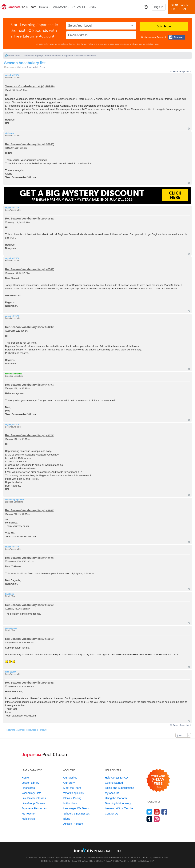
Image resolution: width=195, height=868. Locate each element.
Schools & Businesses (76, 814)
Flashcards (28, 788)
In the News (70, 803)
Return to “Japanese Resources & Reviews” (27, 730)
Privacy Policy (87, 44)
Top (189, 129)
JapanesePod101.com (121, 858)
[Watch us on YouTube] (157, 812)
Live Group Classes (33, 803)
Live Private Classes (34, 798)
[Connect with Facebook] (177, 37)
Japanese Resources (34, 808)
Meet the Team (72, 788)
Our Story (69, 783)
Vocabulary (60, 7)
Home (25, 778)
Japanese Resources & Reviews (80, 56)
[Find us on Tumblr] (149, 819)
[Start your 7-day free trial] (158, 781)
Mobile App (28, 819)
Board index (14, 56)
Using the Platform (116, 798)
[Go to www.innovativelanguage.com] (97, 850)
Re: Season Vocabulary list (23, 144)
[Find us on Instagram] (157, 819)
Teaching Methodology (118, 803)
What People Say (74, 793)
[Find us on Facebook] (164, 812)
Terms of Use (74, 44)
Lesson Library (30, 783)
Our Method (70, 778)
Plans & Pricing (72, 798)
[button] (146, 7)
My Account (112, 793)
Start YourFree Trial (182, 7)
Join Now (164, 26)
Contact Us (111, 814)
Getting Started (114, 783)
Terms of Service (137, 861)
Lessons (44, 7)
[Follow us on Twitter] (149, 812)
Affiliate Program (73, 824)
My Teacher (78, 7)
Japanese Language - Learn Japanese (42, 56)
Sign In (159, 7)
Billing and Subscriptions (119, 788)
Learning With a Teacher (119, 808)
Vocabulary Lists (31, 793)
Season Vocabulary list (25, 63)
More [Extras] (93, 7)
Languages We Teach (76, 808)
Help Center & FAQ (116, 778)
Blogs (67, 819)
